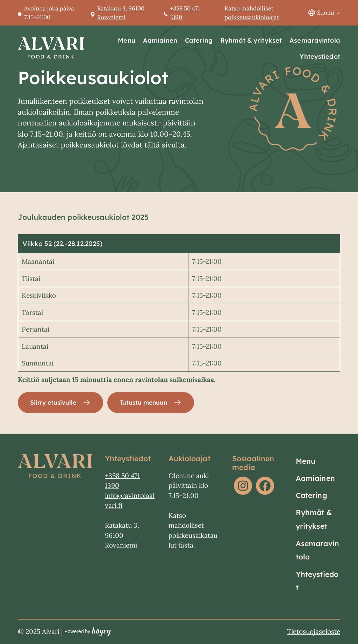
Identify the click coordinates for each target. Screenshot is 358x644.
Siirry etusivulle (55, 403)
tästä (186, 546)
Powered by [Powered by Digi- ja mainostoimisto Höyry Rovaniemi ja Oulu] (88, 632)
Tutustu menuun (148, 403)
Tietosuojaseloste (314, 632)
